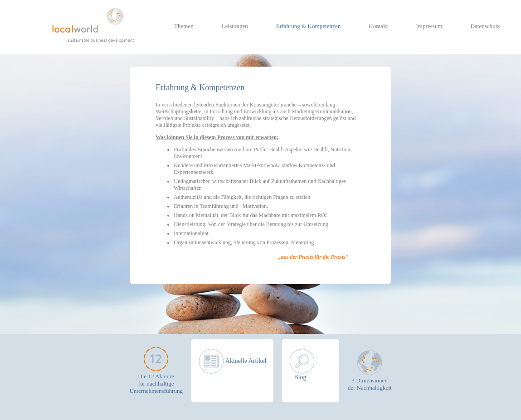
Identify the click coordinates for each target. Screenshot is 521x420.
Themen (184, 26)
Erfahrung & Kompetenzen (308, 26)
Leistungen (235, 26)
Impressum (429, 26)
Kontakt (378, 26)
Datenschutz (485, 26)
